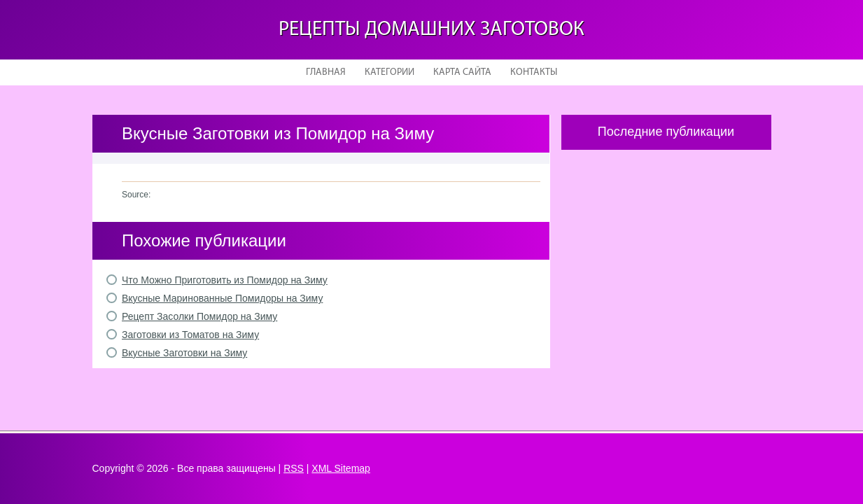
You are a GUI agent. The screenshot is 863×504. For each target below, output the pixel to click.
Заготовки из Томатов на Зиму (190, 335)
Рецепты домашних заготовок (431, 30)
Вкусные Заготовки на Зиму (184, 353)
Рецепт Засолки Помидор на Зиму (199, 316)
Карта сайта (462, 72)
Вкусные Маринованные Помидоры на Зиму (222, 298)
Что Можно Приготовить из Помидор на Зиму (225, 280)
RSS (294, 468)
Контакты (534, 72)
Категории (390, 72)
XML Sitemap (341, 468)
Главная (326, 72)
